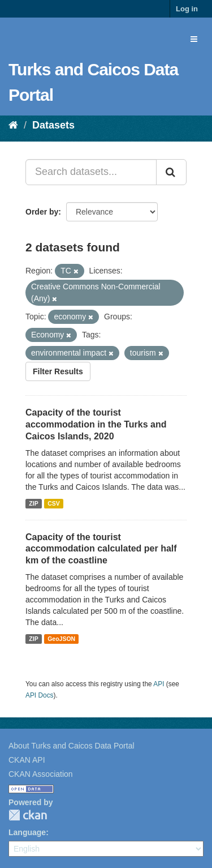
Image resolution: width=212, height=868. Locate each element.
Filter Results (58, 371)
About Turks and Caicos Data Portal (72, 746)
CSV (54, 503)
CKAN (28, 815)
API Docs (40, 695)
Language (27, 832)
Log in (187, 9)
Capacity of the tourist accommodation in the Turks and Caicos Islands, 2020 (96, 424)
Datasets (53, 125)
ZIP (33, 503)
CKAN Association (41, 774)
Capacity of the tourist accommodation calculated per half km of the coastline (101, 549)
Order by (42, 212)
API (159, 684)
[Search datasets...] (91, 172)
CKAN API (27, 760)
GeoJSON (61, 639)
